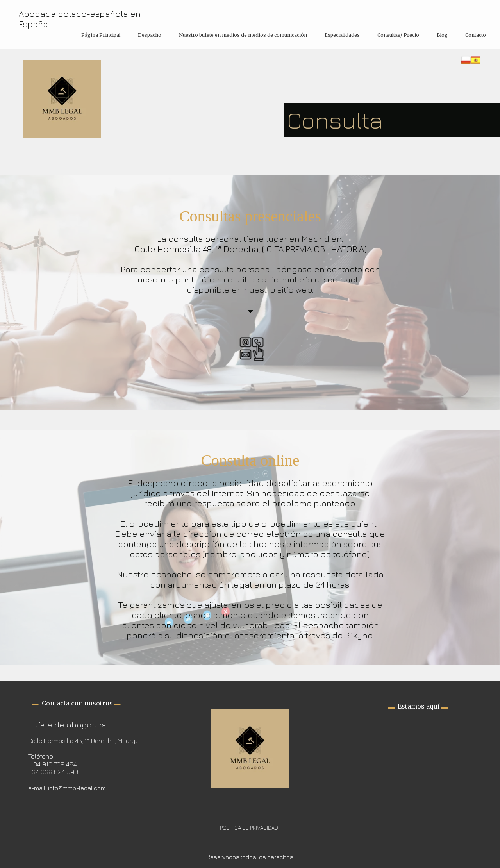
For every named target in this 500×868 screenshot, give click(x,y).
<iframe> (418, 749)
